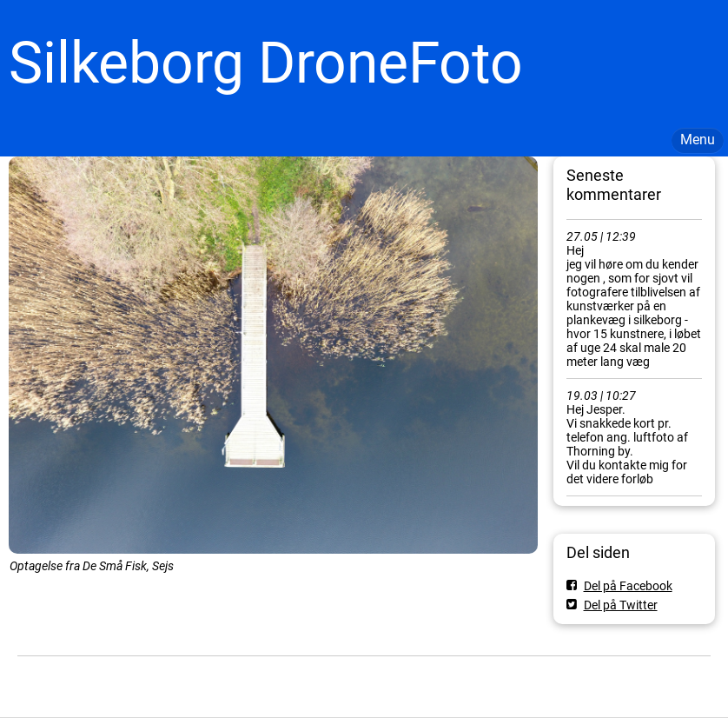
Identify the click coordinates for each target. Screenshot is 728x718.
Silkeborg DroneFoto (266, 63)
